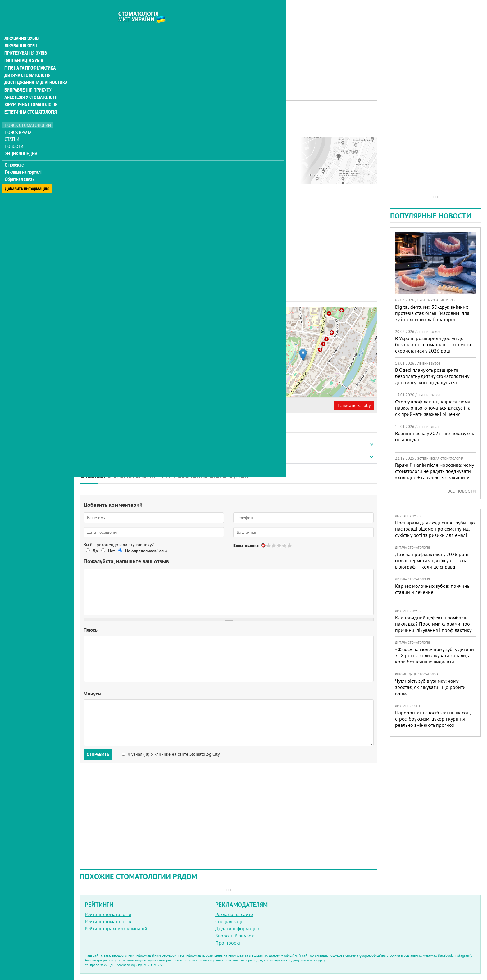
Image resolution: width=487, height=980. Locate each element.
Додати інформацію (237, 928)
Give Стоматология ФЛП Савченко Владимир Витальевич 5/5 (290, 545)
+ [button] (237, 315)
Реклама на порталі (23, 161)
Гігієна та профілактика (30, 56)
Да (95, 551)
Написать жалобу (354, 405)
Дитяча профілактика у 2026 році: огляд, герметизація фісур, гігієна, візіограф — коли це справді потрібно (432, 564)
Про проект (228, 943)
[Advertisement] (229, 43)
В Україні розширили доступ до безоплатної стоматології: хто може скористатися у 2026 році (434, 344)
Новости (14, 135)
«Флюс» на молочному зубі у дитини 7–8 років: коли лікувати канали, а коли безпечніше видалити (435, 655)
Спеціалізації (229, 921)
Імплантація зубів (24, 48)
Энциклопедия (21, 142)
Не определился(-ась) (146, 551)
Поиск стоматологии (28, 114)
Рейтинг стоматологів (108, 921)
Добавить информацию (27, 175)
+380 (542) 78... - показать (117, 367)
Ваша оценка (246, 546)
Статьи (13, 128)
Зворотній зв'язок (235, 936)
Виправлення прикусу (27, 78)
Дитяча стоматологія (27, 63)
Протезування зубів (25, 41)
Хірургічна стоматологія (30, 93)
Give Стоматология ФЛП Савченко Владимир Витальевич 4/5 (285, 545)
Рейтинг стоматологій (108, 914)
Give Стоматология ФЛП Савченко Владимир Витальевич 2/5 (274, 545)
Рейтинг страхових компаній (116, 928)
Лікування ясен (21, 34)
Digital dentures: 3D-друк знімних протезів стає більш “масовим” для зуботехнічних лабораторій (432, 313)
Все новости (462, 491)
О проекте (14, 154)
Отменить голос (264, 545)
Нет (112, 551)
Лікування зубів (22, 26)
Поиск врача (19, 121)
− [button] (237, 325)
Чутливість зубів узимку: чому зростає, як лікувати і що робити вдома (430, 687)
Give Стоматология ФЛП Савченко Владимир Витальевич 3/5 (279, 545)
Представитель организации (114, 405)
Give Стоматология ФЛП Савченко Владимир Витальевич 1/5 (269, 545)
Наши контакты (101, 151)
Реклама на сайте (234, 914)
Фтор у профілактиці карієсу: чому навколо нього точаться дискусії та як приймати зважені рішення (433, 408)
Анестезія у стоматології (30, 86)
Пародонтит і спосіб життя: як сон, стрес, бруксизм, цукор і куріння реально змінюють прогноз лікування (433, 722)
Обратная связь (20, 168)
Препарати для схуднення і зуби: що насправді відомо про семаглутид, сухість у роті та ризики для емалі (435, 529)
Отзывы (93, 158)
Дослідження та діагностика (35, 71)
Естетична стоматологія (30, 101)
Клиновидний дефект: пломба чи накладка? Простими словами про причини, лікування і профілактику (433, 624)
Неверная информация (174, 405)
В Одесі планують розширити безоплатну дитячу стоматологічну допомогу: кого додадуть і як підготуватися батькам (432, 379)
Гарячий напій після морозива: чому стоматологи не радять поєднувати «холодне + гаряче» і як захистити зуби (434, 474)
